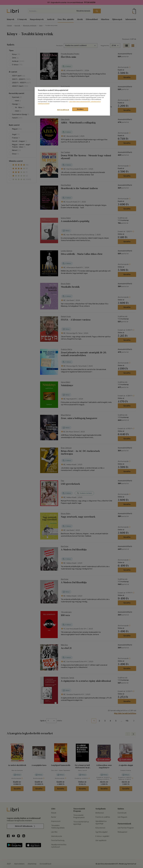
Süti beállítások (63, 110)
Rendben (80, 109)
